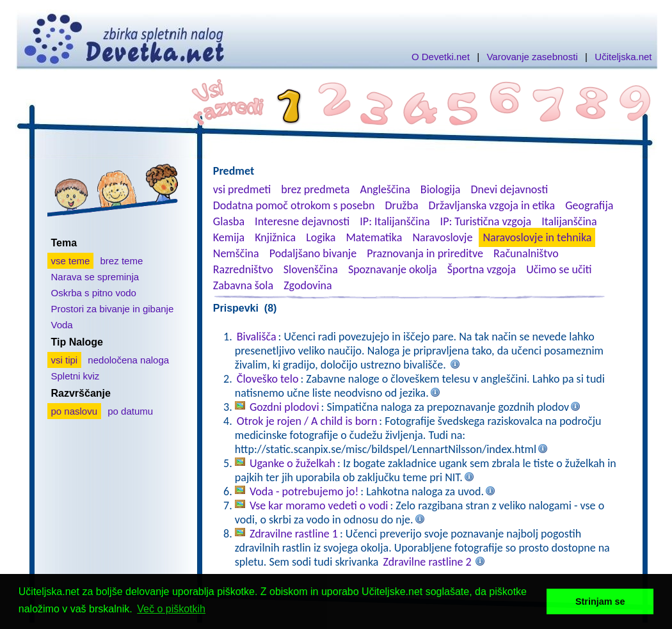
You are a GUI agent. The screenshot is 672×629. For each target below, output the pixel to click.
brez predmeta (315, 189)
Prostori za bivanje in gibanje (113, 309)
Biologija (441, 189)
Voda (62, 325)
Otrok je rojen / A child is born (307, 421)
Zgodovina (308, 285)
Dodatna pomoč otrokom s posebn (294, 205)
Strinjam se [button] (600, 601)
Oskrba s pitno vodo (94, 293)
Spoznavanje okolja (393, 269)
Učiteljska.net (623, 57)
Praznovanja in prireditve (425, 253)
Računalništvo (526, 253)
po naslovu (75, 411)
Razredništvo (243, 269)
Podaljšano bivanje (313, 253)
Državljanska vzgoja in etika (492, 205)
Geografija (589, 205)
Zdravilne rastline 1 (294, 534)
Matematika (374, 237)
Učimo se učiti (559, 269)
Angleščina (385, 189)
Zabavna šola (243, 285)
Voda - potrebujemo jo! (304, 491)
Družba (402, 205)
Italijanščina (569, 221)
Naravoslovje (442, 237)
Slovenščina (311, 269)
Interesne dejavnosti (302, 221)
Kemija (229, 237)
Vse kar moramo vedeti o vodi (319, 506)
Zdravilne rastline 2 (428, 562)
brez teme (122, 261)
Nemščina (236, 253)
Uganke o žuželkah (292, 463)
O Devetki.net (441, 57)
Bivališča (257, 337)
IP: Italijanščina (395, 221)
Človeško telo (268, 379)
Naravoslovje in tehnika (537, 237)
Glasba (229, 221)
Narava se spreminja (95, 277)
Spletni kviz (76, 376)
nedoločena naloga (128, 360)
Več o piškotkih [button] (171, 609)
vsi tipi (65, 360)
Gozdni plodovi (284, 407)
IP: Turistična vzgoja (486, 221)
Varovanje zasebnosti (532, 57)
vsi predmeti (242, 189)
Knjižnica (275, 237)
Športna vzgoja (482, 269)
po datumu (130, 411)
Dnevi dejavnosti (510, 189)
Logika (321, 237)
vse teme (71, 261)
